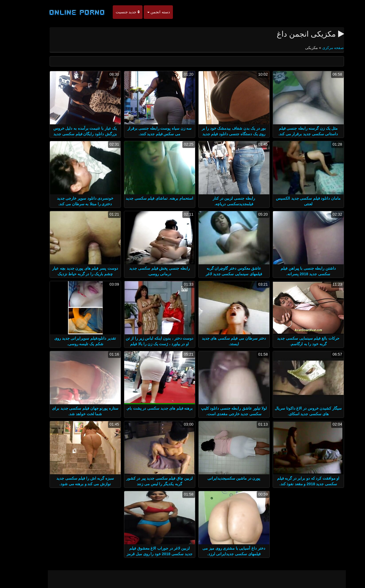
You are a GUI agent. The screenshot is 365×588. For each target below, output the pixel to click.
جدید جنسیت (113, 12)
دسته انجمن (144, 12)
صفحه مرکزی (318, 48)
